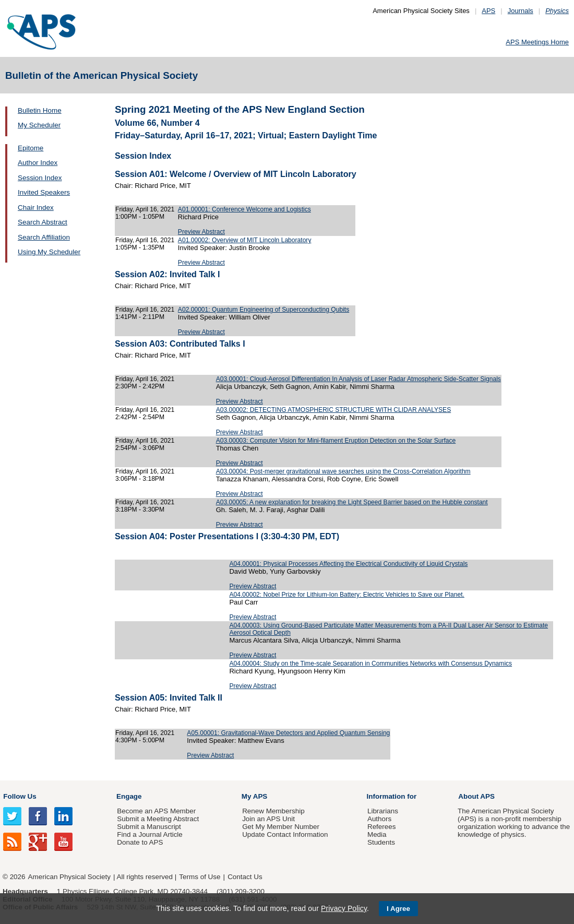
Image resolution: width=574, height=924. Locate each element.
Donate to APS (140, 842)
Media (377, 834)
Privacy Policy (344, 908)
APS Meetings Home (537, 42)
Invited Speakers (44, 192)
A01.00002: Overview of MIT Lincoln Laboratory (245, 240)
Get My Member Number (281, 827)
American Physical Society (69, 877)
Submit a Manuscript (149, 827)
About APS (476, 796)
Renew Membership (273, 811)
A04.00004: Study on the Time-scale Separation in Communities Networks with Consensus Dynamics (370, 664)
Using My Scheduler (49, 252)
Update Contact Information (285, 834)
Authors (379, 819)
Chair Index (36, 208)
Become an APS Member (156, 811)
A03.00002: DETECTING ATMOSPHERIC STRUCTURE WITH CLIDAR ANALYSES (334, 410)
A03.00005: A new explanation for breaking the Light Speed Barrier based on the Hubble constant (352, 502)
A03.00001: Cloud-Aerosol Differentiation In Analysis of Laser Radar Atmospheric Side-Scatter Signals (358, 379)
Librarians (383, 811)
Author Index (38, 163)
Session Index (40, 178)
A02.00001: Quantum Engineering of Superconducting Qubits (264, 310)
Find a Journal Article (150, 834)
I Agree (398, 909)
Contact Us (245, 877)
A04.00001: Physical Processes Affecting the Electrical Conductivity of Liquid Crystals (348, 564)
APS (488, 11)
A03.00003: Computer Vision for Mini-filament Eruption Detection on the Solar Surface (336, 441)
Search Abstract (43, 222)
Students (381, 842)
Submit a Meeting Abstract (158, 819)
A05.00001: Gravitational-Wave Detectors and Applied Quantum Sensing (288, 733)
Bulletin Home (40, 110)
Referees (382, 827)
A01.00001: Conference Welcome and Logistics (244, 209)
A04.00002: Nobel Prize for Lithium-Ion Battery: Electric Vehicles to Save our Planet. (346, 595)
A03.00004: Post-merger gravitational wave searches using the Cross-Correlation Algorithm (343, 471)
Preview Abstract (201, 232)
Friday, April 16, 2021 (145, 209)
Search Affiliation (44, 237)
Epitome (31, 148)
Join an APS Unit (268, 819)
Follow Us (20, 796)
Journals (521, 11)
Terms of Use (200, 877)
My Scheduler (39, 125)
